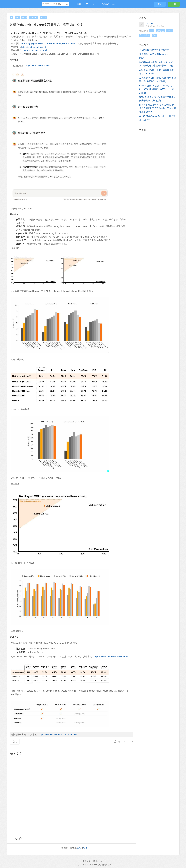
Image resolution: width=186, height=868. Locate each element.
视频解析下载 (107, 4)
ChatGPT (34, 17)
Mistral (43, 17)
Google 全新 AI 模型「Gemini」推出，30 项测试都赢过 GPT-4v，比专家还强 (157, 89)
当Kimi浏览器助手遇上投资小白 (154, 50)
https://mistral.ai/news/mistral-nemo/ (111, 656)
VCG (151, 31)
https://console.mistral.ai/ (36, 50)
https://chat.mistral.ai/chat (34, 47)
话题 (90, 4)
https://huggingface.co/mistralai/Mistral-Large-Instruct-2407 (49, 43)
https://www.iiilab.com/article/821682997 (58, 735)
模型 (17, 17)
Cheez (170, 31)
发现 (78, 4)
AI (11, 17)
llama (24, 17)
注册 (174, 4)
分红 (154, 35)
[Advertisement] (71, 797)
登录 (160, 4)
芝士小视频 (145, 35)
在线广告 (160, 31)
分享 (117, 742)
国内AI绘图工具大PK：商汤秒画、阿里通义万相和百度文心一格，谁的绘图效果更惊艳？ (158, 108)
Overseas (150, 24)
